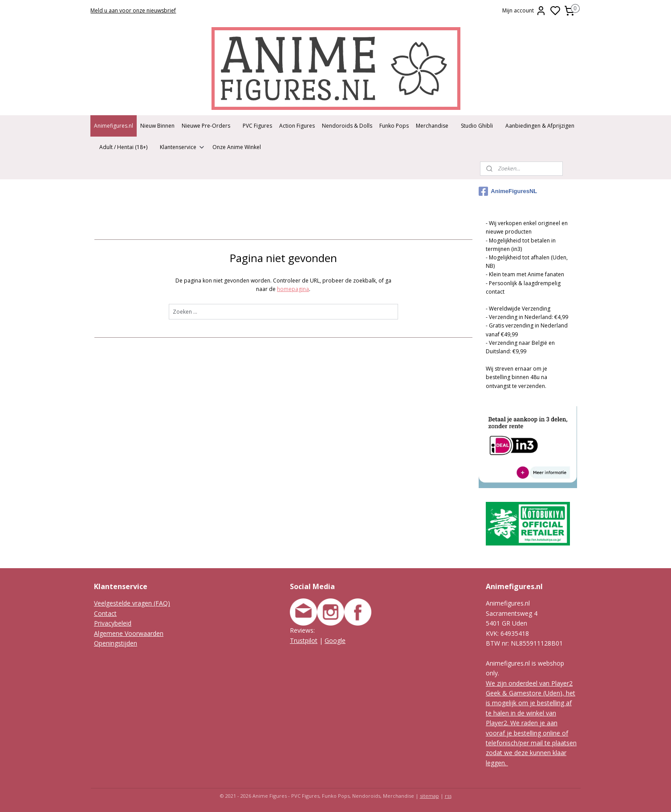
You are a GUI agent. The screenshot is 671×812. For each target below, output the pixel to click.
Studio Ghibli (477, 126)
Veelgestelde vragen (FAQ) (132, 603)
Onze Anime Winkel (237, 147)
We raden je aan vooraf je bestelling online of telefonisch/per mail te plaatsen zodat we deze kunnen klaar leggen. (531, 743)
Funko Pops (394, 126)
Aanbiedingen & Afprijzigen (540, 126)
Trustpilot (304, 640)
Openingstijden (116, 643)
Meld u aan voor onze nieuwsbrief (133, 10)
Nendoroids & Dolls (347, 126)
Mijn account (524, 11)
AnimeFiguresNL (508, 191)
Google (335, 640)
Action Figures (297, 126)
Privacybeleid (113, 623)
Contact (105, 613)
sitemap (429, 796)
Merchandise (432, 126)
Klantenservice (183, 147)
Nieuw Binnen (157, 126)
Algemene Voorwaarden (129, 633)
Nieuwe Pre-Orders (206, 126)
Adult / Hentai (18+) (123, 147)
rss (448, 796)
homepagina (293, 289)
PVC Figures (257, 126)
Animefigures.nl (114, 126)
